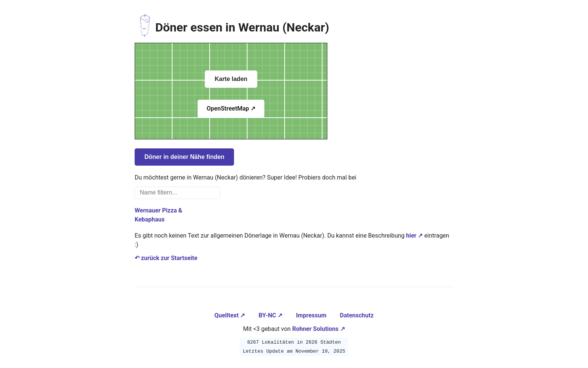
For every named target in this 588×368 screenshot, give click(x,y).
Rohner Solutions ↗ (319, 329)
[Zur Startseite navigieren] (145, 27)
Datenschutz (357, 315)
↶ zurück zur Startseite (166, 258)
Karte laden (231, 79)
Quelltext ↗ (231, 315)
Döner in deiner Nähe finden (184, 157)
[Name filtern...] (177, 193)
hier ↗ (415, 236)
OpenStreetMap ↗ (231, 108)
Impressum (312, 315)
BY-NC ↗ (271, 315)
